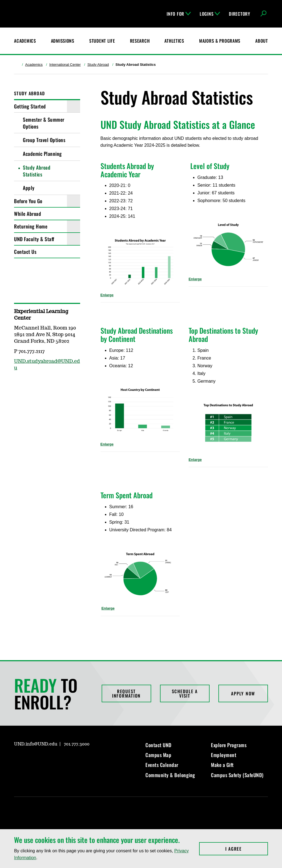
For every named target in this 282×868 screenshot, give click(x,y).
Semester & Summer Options (44, 123)
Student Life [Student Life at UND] (102, 41)
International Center (65, 65)
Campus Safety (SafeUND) (237, 775)
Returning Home (31, 226)
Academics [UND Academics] (25, 41)
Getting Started (30, 106)
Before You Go (28, 201)
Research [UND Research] (140, 41)
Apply (29, 188)
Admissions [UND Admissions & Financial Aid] (63, 41)
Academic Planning (42, 154)
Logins (210, 14)
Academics (34, 65)
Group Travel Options (44, 140)
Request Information (126, 693)
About (262, 41)
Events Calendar (162, 765)
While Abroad (28, 214)
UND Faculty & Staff (34, 239)
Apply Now (243, 693)
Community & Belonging (170, 775)
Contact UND (158, 745)
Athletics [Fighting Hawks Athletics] (174, 41)
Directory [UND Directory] (239, 14)
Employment (224, 755)
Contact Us (25, 252)
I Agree (247, 849)
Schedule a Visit (185, 693)
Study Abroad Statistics (37, 171)
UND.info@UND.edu (36, 744)
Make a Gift (222, 765)
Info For (179, 14)
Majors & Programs (220, 41)
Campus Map (158, 755)
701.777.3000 (77, 744)
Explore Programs (229, 745)
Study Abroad (98, 65)
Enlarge (107, 295)
